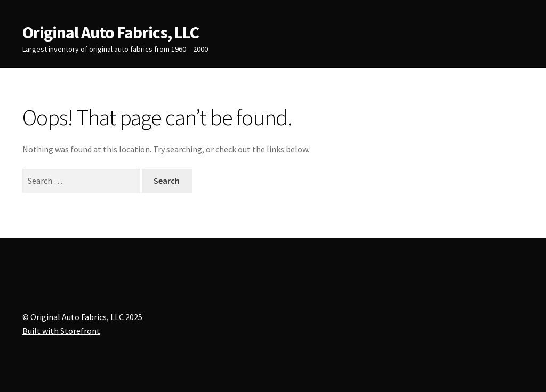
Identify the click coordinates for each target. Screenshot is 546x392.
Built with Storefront (61, 331)
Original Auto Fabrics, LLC (111, 32)
